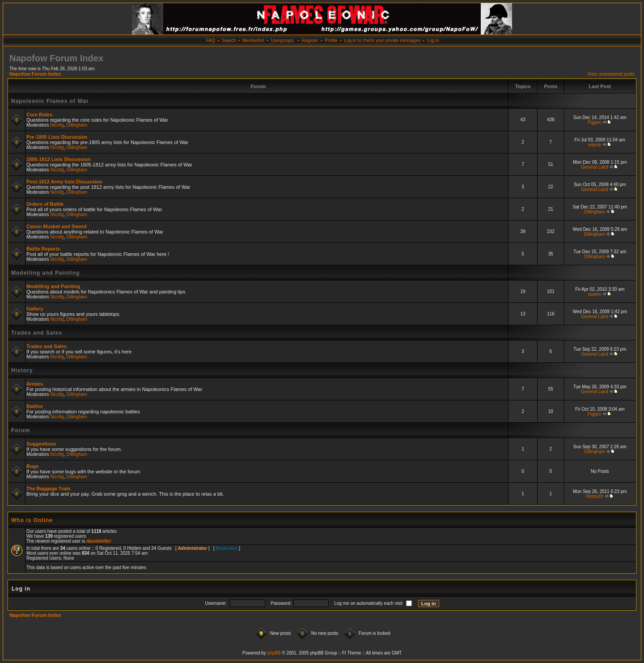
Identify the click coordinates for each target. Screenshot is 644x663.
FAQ (211, 40)
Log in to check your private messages (382, 40)
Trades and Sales (37, 333)
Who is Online (32, 520)
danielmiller (99, 541)
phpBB (274, 653)
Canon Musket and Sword (56, 226)
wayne (595, 145)
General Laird (595, 167)
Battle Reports (43, 249)
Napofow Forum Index (35, 74)
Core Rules (39, 115)
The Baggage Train (48, 489)
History (22, 370)
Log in (433, 40)
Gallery (35, 309)
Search (229, 40)
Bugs (33, 466)
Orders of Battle (45, 204)
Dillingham (77, 125)
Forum (21, 430)
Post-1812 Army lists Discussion (64, 182)
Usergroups (282, 40)
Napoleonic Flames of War (50, 101)
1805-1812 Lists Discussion (58, 159)
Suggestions (41, 444)
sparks (595, 294)
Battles (35, 406)
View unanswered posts (611, 74)
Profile (331, 40)
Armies (35, 384)
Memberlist (253, 40)
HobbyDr (595, 496)
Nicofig (57, 125)
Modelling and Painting (45, 273)
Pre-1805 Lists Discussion (57, 137)
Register (310, 40)
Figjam (594, 122)
